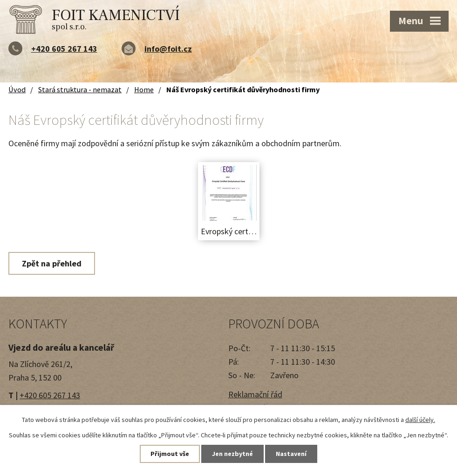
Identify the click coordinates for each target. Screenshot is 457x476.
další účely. (420, 420)
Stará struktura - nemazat (80, 89)
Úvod (17, 89)
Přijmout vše (170, 454)
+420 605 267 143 (64, 49)
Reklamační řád (255, 394)
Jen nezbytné (232, 454)
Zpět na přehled (52, 263)
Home (144, 89)
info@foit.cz (168, 49)
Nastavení (291, 454)
